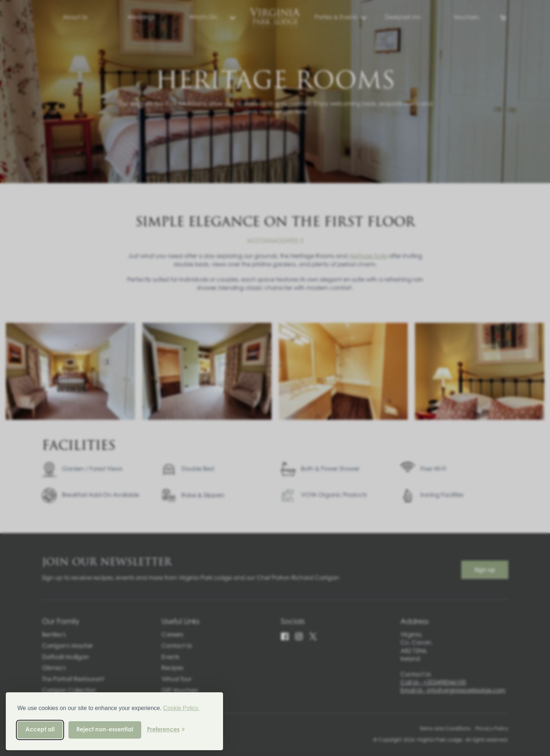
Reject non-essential (105, 730)
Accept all (40, 730)
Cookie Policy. (181, 708)
